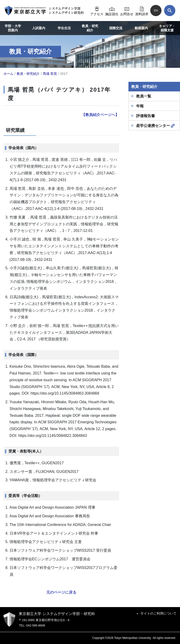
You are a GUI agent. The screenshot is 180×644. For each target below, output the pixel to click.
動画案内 (141, 28)
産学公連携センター (155, 126)
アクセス (97, 11)
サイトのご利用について (158, 613)
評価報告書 (146, 116)
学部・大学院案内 (13, 28)
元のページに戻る (61, 592)
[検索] (170, 11)
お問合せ (127, 11)
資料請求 (142, 11)
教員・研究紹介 (90, 28)
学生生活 (64, 28)
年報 (140, 106)
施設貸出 (112, 11)
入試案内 (39, 28)
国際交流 (116, 28)
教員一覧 (144, 96)
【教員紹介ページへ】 (100, 115)
